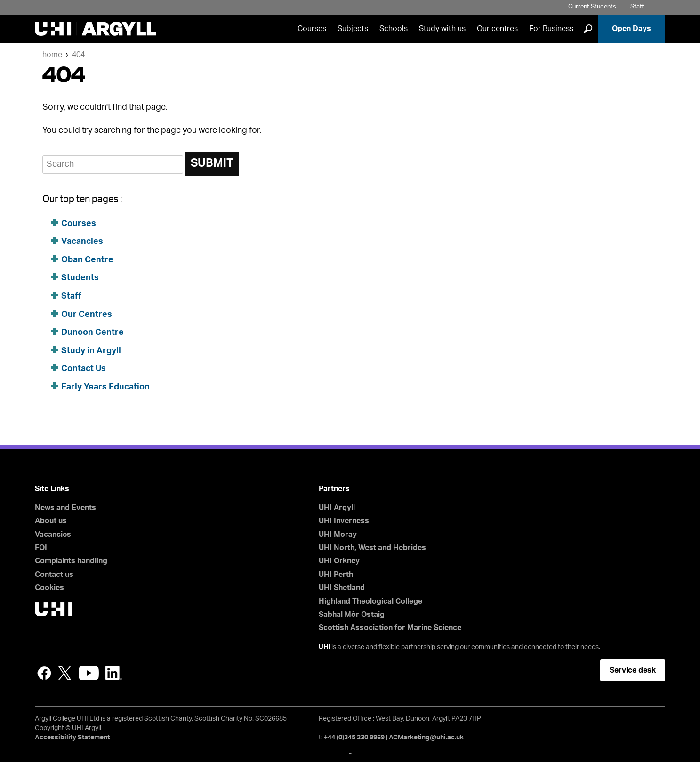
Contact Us (84, 369)
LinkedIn (114, 673)
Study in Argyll (91, 351)
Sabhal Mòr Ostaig (352, 615)
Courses (312, 29)
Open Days (632, 29)
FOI (41, 548)
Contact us (54, 575)
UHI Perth (336, 575)
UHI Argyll (337, 508)
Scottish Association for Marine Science (390, 628)
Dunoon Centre (93, 332)
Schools (394, 29)
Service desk (633, 670)
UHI (324, 647)
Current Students (592, 7)
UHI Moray (338, 535)
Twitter (65, 673)
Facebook (44, 673)
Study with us (442, 29)
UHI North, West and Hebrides (372, 548)
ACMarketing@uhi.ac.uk (426, 738)
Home (52, 55)
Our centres (497, 29)
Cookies (49, 588)
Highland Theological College (370, 601)
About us (51, 521)
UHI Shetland (342, 588)
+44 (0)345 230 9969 (354, 738)
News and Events (65, 508)
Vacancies (82, 242)
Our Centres (87, 315)
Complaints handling (71, 561)
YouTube (89, 673)
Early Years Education (105, 387)
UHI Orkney (339, 561)
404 (78, 55)
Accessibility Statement (72, 738)
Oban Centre (87, 260)
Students (80, 278)
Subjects (353, 29)
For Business (551, 29)
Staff (637, 7)
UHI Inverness (344, 521)
